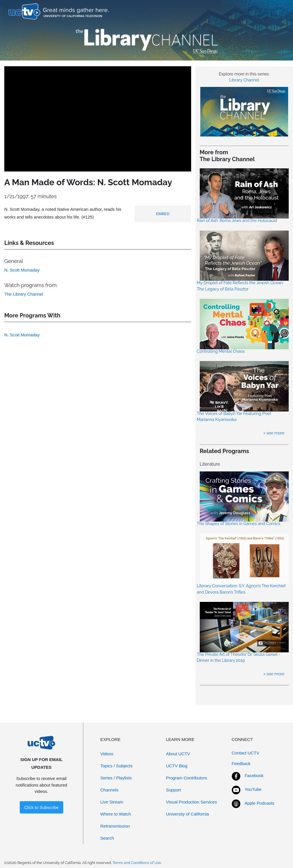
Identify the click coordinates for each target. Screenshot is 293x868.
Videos (107, 754)
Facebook (254, 776)
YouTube (253, 789)
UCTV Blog (177, 766)
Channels (109, 790)
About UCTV (178, 754)
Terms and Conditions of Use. (137, 863)
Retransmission (115, 826)
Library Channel (244, 80)
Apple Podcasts (260, 803)
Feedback (241, 763)
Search (107, 838)
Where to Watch (116, 814)
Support (174, 790)
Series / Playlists (116, 778)
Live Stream (112, 802)
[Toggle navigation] (277, 11)
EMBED (163, 214)
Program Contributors (186, 778)
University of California (187, 814)
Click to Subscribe (41, 807)
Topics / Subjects (117, 766)
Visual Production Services (191, 802)
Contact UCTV (246, 753)
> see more (274, 433)
